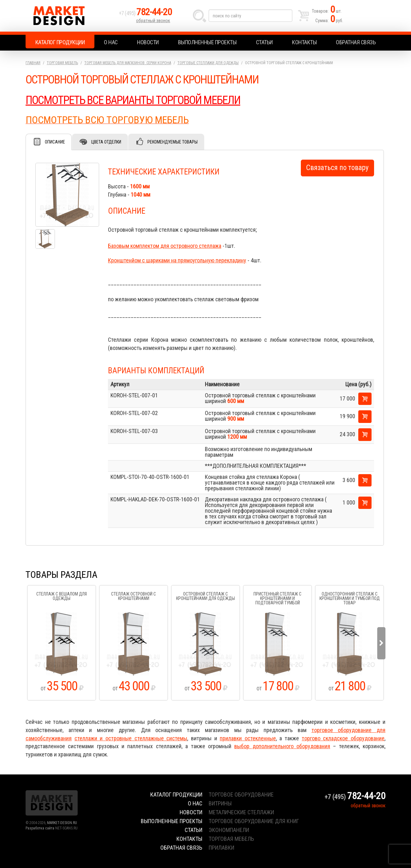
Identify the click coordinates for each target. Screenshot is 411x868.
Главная (33, 63)
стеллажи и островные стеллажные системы (131, 738)
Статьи (264, 42)
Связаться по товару (337, 168)
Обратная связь (356, 42)
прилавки (221, 848)
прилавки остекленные (248, 738)
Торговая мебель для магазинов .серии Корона (128, 63)
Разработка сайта (40, 828)
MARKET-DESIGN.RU (62, 823)
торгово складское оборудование (343, 738)
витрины (220, 803)
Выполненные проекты (207, 42)
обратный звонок (153, 21)
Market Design (71, 16)
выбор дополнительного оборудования (282, 746)
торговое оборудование (241, 795)
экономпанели (229, 830)
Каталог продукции (60, 42)
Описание (55, 142)
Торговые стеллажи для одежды (208, 63)
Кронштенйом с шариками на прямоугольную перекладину (177, 260)
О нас (111, 42)
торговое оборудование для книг (254, 821)
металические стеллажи (241, 812)
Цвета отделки (106, 142)
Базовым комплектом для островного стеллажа (165, 246)
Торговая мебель (62, 63)
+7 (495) (145, 13)
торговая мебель (231, 839)
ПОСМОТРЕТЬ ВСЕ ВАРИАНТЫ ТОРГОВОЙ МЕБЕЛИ (133, 100)
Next (381, 643)
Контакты (304, 42)
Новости (148, 42)
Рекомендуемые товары (173, 142)
